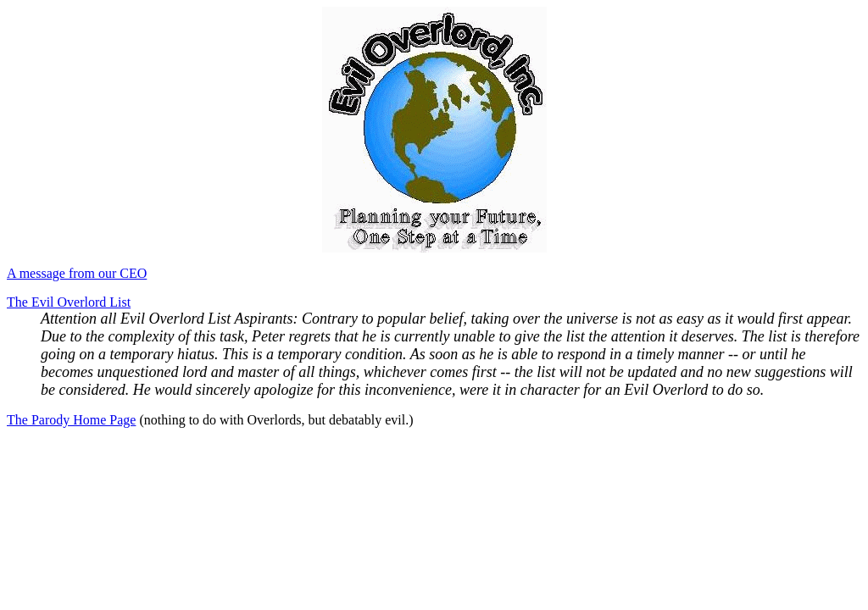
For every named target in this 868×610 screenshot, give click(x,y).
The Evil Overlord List (69, 302)
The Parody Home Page (71, 420)
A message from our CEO (77, 273)
